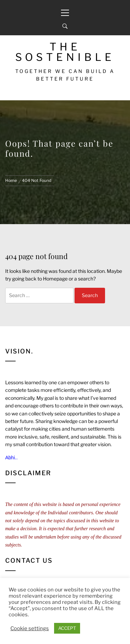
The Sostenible (65, 52)
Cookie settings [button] (30, 628)
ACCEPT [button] (67, 628)
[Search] (65, 26)
